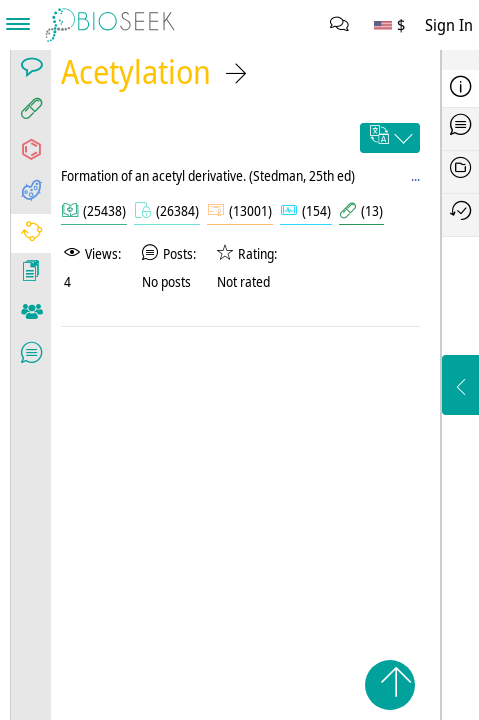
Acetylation (136, 71)
